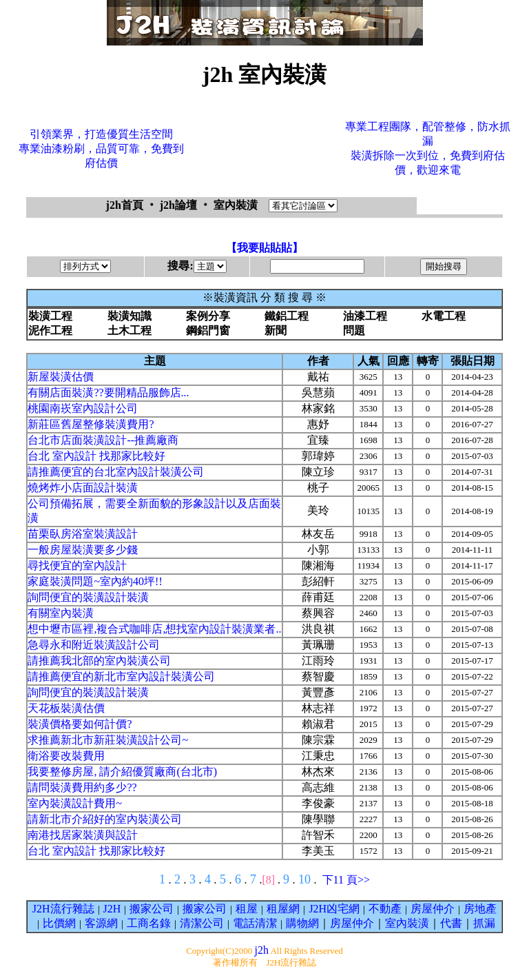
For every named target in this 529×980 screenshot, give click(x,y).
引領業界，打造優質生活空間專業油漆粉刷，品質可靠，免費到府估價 (101, 149)
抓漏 (484, 923)
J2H (112, 909)
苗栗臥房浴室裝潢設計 (83, 534)
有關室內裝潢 (61, 613)
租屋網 (283, 909)
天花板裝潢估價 (66, 708)
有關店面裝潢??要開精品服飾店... (108, 392)
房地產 (480, 909)
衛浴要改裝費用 (66, 756)
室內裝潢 (407, 923)
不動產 (385, 909)
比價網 (59, 923)
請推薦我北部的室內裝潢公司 (99, 661)
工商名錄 (149, 923)
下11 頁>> (346, 880)
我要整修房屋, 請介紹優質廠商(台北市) (122, 772)
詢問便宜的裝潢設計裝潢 (88, 597)
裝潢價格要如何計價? (80, 724)
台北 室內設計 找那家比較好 (96, 456)
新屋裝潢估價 (61, 377)
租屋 (247, 909)
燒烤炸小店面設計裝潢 (83, 488)
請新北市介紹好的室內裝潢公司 (105, 819)
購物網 (302, 923)
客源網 (101, 923)
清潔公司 (202, 923)
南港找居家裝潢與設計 (83, 835)
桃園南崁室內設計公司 (83, 408)
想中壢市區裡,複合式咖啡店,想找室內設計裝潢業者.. (154, 629)
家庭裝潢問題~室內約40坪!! (95, 581)
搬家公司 (152, 909)
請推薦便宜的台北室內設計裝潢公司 (116, 472)
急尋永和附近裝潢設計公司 (94, 645)
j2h (261, 950)
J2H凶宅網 (334, 909)
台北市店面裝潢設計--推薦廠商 (103, 440)
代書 (451, 923)
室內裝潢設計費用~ (75, 803)
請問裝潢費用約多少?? (82, 787)
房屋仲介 (433, 909)
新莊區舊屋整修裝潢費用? (91, 424)
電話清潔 (255, 923)
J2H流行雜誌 (63, 909)
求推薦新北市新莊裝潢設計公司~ (108, 740)
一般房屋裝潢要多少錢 (83, 550)
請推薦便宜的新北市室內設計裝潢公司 (121, 676)
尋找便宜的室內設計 (77, 565)
